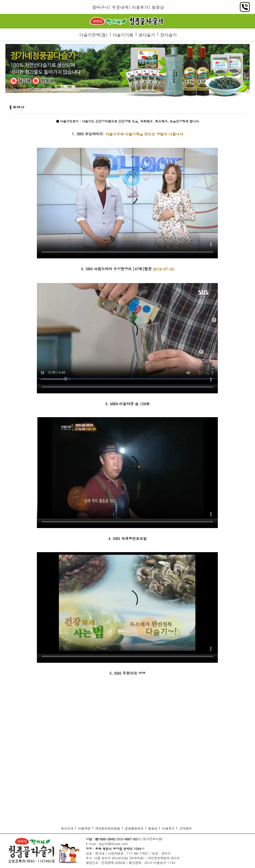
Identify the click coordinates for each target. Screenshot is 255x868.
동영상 (158, 7)
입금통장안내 (134, 828)
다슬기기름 (123, 35)
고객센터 (185, 828)
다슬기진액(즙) (93, 35)
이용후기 (140, 7)
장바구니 (100, 7)
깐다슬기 (169, 35)
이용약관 (84, 828)
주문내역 (120, 7)
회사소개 (67, 828)
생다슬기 (147, 35)
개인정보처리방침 (108, 828)
